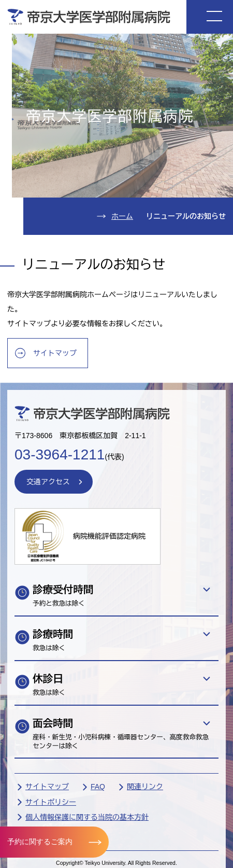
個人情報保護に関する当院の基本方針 (87, 817)
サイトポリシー (51, 802)
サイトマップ (55, 353)
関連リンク (145, 787)
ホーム (122, 216)
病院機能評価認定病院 (109, 536)
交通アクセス (48, 482)
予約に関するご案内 (40, 842)
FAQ (98, 787)
